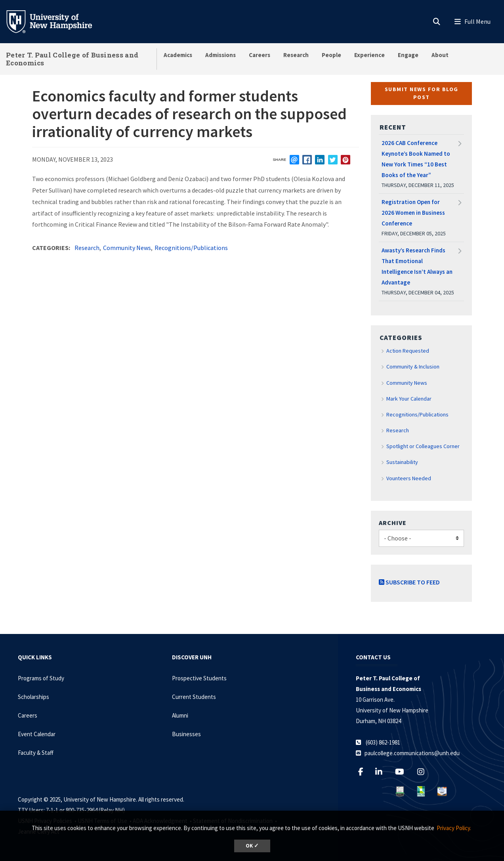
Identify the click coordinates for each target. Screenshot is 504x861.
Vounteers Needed (409, 478)
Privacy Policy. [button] (454, 828)
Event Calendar (37, 734)
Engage (408, 55)
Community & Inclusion (413, 367)
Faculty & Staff (36, 753)
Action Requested (408, 351)
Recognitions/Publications (191, 248)
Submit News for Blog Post (422, 93)
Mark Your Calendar (409, 399)
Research (296, 55)
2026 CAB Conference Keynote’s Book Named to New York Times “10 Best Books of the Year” (416, 159)
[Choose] (421, 538)
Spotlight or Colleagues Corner (423, 446)
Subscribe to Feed (409, 582)
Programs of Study (41, 678)
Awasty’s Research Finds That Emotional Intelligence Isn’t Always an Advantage (417, 266)
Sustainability (402, 462)
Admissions (220, 55)
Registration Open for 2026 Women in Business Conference (413, 213)
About (440, 55)
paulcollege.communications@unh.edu (412, 753)
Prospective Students (199, 678)
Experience (369, 55)
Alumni (180, 715)
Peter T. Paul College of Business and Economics (72, 59)
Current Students (194, 697)
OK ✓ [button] (252, 846)
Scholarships (33, 697)
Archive (393, 523)
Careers (260, 55)
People (331, 55)
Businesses (186, 734)
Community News (127, 248)
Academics (178, 55)
